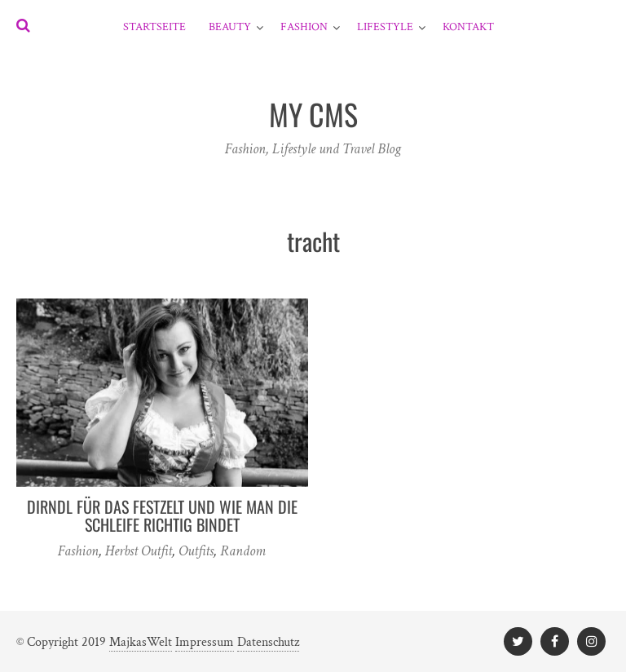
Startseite (154, 27)
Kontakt (468, 27)
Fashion (304, 27)
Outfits (196, 551)
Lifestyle (385, 27)
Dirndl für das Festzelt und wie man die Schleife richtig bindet (162, 515)
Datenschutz (268, 642)
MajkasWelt (141, 642)
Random (243, 551)
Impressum (205, 642)
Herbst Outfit (139, 551)
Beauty (230, 27)
